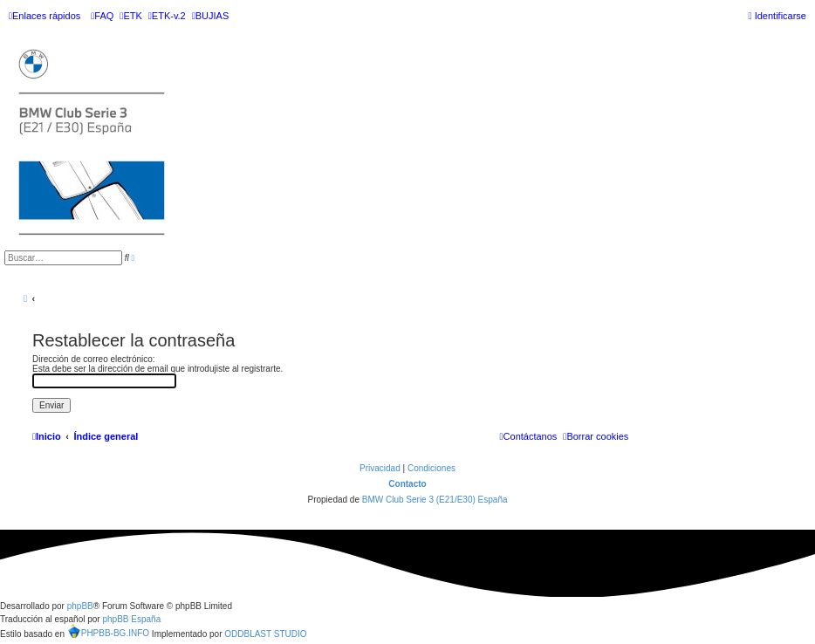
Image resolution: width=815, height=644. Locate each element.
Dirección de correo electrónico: (94, 359)
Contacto (407, 484)
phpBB (80, 606)
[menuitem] (102, 16)
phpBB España (131, 619)
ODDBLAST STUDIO (265, 634)
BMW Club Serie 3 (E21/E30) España (435, 500)
